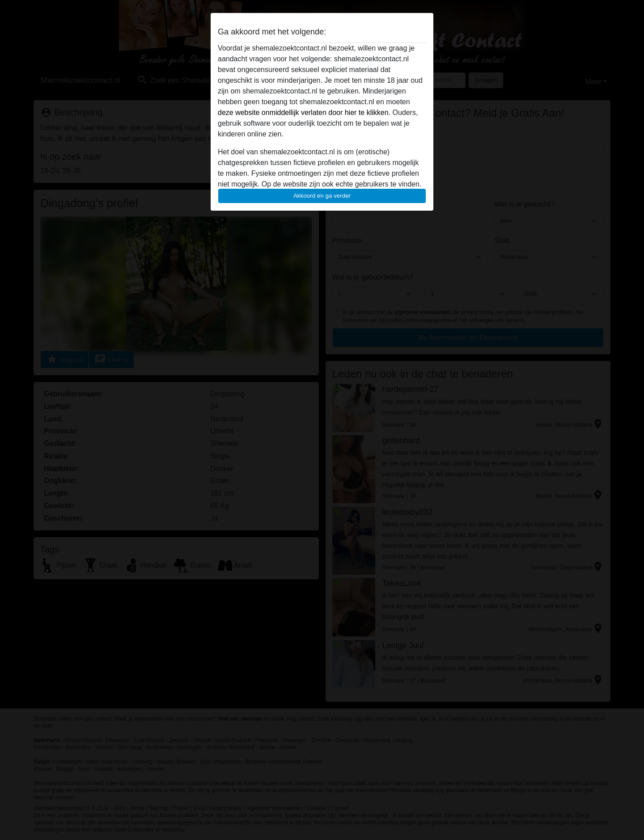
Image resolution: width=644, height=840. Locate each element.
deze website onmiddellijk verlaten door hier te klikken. (304, 112)
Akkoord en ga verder (322, 196)
